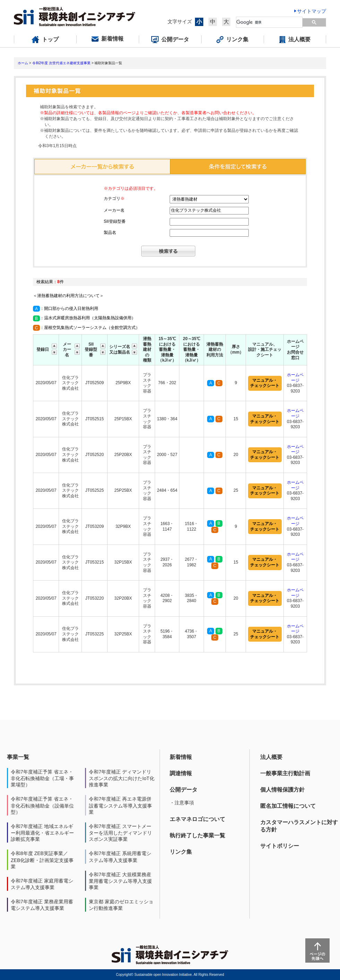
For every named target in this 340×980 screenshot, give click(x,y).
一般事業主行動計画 (285, 773)
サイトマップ (312, 11)
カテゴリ (114, 198)
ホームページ (295, 378)
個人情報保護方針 (282, 790)
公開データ (184, 790)
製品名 (110, 233)
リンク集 (181, 852)
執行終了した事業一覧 (197, 835)
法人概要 (271, 757)
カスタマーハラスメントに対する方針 (299, 826)
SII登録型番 (115, 221)
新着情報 (181, 757)
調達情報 (181, 773)
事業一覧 (18, 757)
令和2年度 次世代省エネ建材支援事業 (61, 63)
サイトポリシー (280, 846)
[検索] (270, 22)
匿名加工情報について (288, 806)
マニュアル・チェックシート (265, 383)
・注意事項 (182, 803)
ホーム (23, 63)
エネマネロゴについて (197, 819)
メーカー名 (114, 210)
